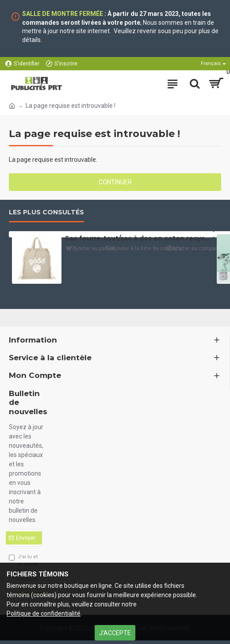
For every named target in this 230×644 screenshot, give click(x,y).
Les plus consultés (46, 212)
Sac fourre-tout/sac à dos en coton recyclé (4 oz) (138, 238)
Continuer (115, 182)
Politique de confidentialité (44, 614)
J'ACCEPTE (115, 633)
